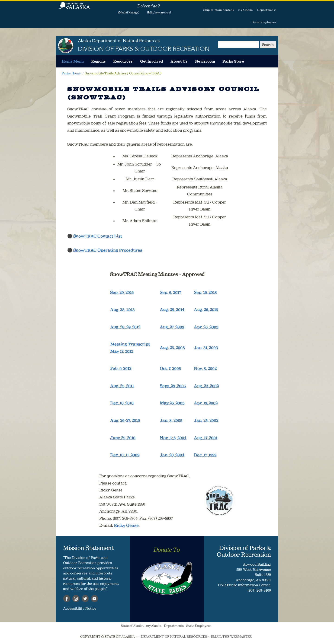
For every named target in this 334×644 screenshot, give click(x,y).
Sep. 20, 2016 (122, 292)
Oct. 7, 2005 (170, 368)
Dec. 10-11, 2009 (125, 455)
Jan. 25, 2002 (206, 420)
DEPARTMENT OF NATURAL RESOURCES (174, 637)
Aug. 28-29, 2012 (125, 327)
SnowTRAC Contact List (98, 236)
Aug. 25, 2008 (172, 348)
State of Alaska (74, 8)
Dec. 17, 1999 (205, 455)
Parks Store (233, 61)
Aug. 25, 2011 (122, 386)
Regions (98, 61)
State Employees (264, 22)
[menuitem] (73, 61)
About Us (179, 61)
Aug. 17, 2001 (206, 438)
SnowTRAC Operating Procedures (108, 250)
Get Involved (152, 61)
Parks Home (71, 73)
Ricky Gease (126, 525)
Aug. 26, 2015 (206, 309)
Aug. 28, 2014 (172, 309)
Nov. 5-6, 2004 (173, 438)
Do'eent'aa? (149, 6)
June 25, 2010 (123, 438)
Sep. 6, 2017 (170, 292)
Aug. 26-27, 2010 (125, 420)
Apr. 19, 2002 (206, 403)
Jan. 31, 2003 (206, 348)
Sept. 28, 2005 (173, 386)
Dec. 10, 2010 (122, 403)
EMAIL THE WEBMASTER (231, 637)
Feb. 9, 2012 (121, 368)
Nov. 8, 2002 (205, 368)
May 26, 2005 (172, 403)
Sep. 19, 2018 (205, 292)
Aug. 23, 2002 (206, 386)
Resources (123, 61)
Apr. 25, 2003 (206, 327)
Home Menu (73, 61)
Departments (267, 10)
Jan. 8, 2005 (171, 420)
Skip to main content (219, 10)
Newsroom (205, 61)
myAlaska (246, 10)
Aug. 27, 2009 (172, 327)
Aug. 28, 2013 (122, 309)
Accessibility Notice (80, 608)
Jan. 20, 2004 (172, 455)
